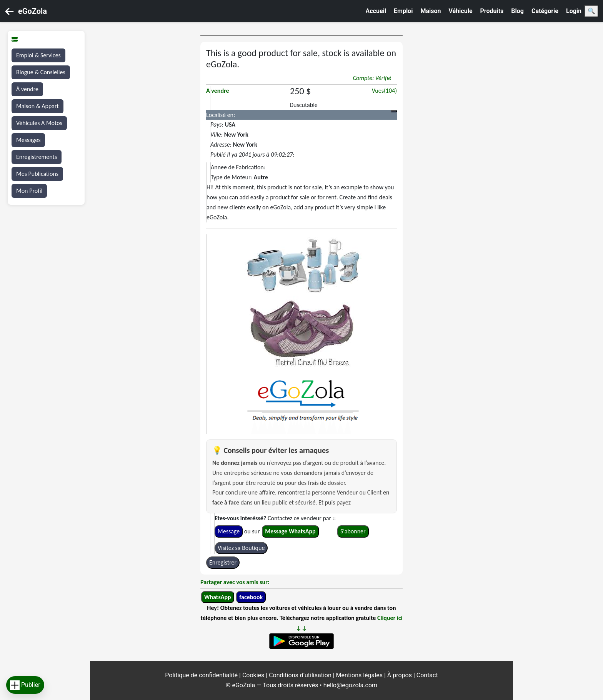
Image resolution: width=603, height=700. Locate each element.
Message (229, 531)
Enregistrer (223, 562)
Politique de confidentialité (202, 675)
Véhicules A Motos (39, 123)
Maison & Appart (37, 106)
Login (574, 11)
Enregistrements (37, 157)
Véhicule (460, 11)
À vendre (27, 89)
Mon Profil (29, 191)
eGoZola (32, 11)
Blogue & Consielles (41, 72)
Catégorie (545, 11)
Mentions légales (360, 675)
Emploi (403, 11)
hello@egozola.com (350, 685)
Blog (517, 11)
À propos (400, 675)
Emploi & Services (38, 55)
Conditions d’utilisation (301, 675)
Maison (431, 11)
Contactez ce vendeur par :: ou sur (275, 525)
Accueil (376, 11)
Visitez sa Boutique (241, 548)
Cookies (254, 675)
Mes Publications (37, 174)
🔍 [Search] (591, 11)
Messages (28, 140)
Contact (427, 675)
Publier (25, 685)
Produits (492, 11)
